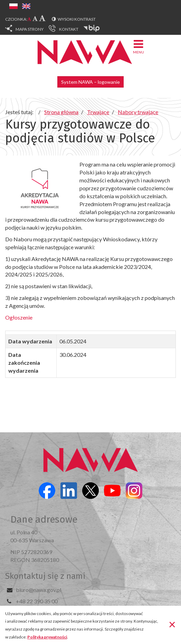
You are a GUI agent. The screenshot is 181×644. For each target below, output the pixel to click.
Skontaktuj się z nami (45, 576)
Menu (139, 46)
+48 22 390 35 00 (37, 601)
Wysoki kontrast (77, 19)
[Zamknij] (172, 624)
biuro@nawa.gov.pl (39, 590)
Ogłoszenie (19, 317)
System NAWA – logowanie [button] (90, 82)
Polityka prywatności (47, 637)
